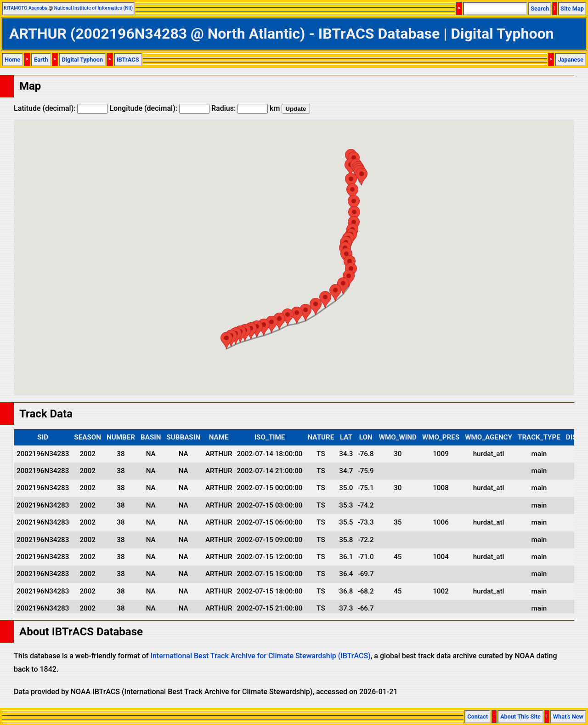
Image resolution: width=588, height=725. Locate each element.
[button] (226, 340)
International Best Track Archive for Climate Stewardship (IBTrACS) (260, 656)
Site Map (572, 9)
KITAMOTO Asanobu (25, 8)
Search (540, 9)
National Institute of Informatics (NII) (93, 8)
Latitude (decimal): (61, 108)
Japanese (571, 60)
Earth (41, 60)
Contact (478, 716)
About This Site (520, 716)
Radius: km (246, 108)
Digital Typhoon (82, 60)
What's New (568, 716)
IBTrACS (128, 60)
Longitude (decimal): (159, 108)
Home (12, 60)
